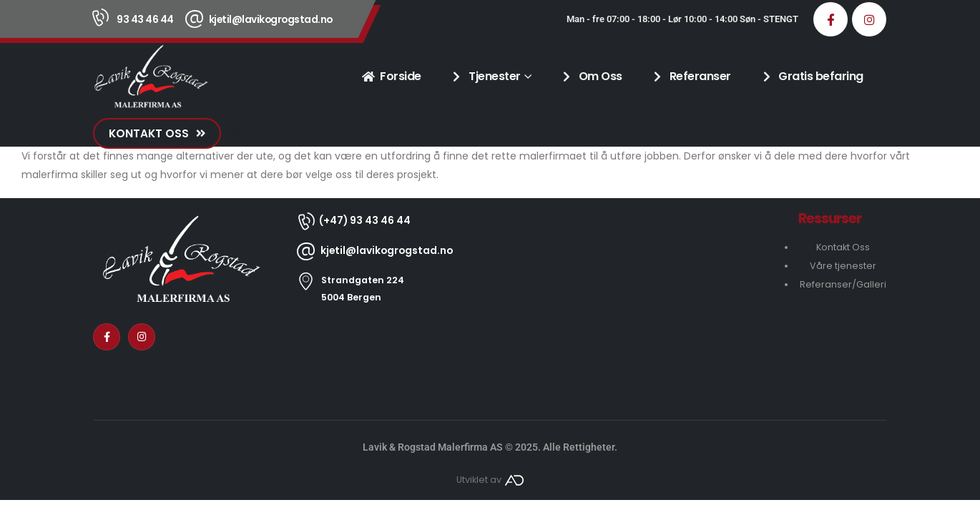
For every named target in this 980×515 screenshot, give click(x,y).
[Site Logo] (151, 76)
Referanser (691, 76)
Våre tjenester (843, 266)
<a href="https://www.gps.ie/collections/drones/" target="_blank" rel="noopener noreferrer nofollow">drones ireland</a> (626, 298)
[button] (237, 134)
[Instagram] (869, 19)
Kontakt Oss (843, 247)
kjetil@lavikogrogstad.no (271, 19)
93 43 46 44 (145, 19)
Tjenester (485, 76)
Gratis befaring (812, 76)
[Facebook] (830, 19)
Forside (391, 76)
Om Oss (591, 76)
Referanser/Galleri (843, 284)
